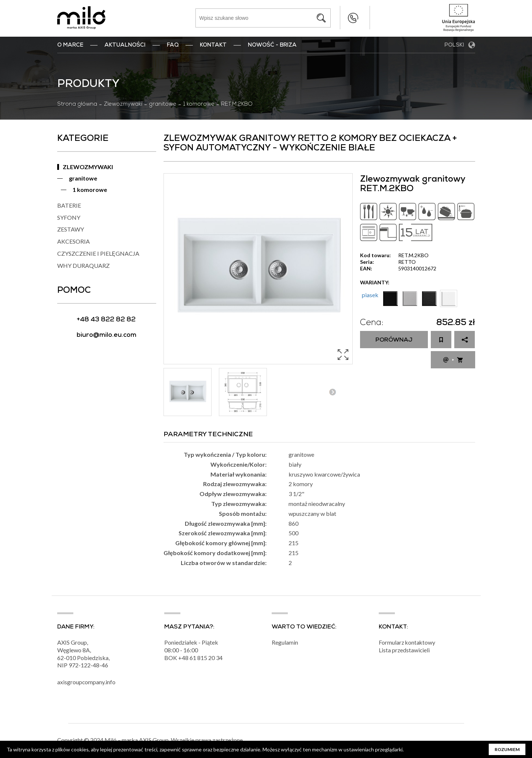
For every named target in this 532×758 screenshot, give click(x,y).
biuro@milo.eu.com (107, 336)
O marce (70, 45)
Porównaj (394, 340)
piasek (370, 295)
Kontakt (213, 45)
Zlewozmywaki (123, 105)
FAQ (173, 45)
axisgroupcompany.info (87, 683)
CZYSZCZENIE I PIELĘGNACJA (98, 253)
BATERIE (69, 205)
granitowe (163, 105)
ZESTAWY (71, 229)
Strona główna (77, 105)
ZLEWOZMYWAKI (88, 167)
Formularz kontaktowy (408, 643)
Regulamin (285, 643)
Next (333, 392)
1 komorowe (199, 105)
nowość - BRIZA (272, 45)
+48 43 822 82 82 (338, 18)
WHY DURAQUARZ (83, 265)
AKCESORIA (74, 241)
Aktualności (125, 45)
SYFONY (69, 217)
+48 (184, 659)
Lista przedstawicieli (405, 651)
